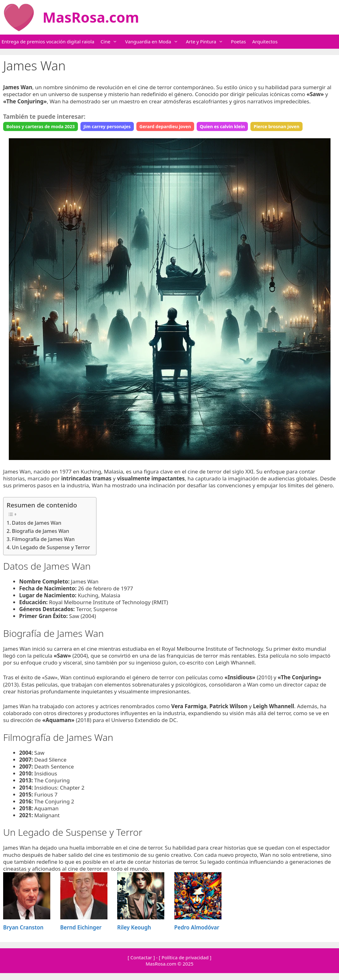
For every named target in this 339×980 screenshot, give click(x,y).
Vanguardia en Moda (155, 42)
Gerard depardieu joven (165, 126)
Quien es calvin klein (222, 126)
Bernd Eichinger (81, 927)
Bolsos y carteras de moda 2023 (41, 126)
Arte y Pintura (208, 42)
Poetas (238, 41)
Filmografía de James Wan (43, 539)
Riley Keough (134, 927)
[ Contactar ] (141, 957)
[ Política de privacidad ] (185, 957)
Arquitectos (265, 41)
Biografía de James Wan (41, 531)
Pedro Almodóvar (197, 927)
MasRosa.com (91, 17)
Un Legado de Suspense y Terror (51, 547)
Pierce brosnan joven (276, 126)
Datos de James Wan (37, 523)
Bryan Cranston (23, 927)
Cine (112, 42)
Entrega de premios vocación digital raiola (48, 41)
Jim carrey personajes (107, 126)
